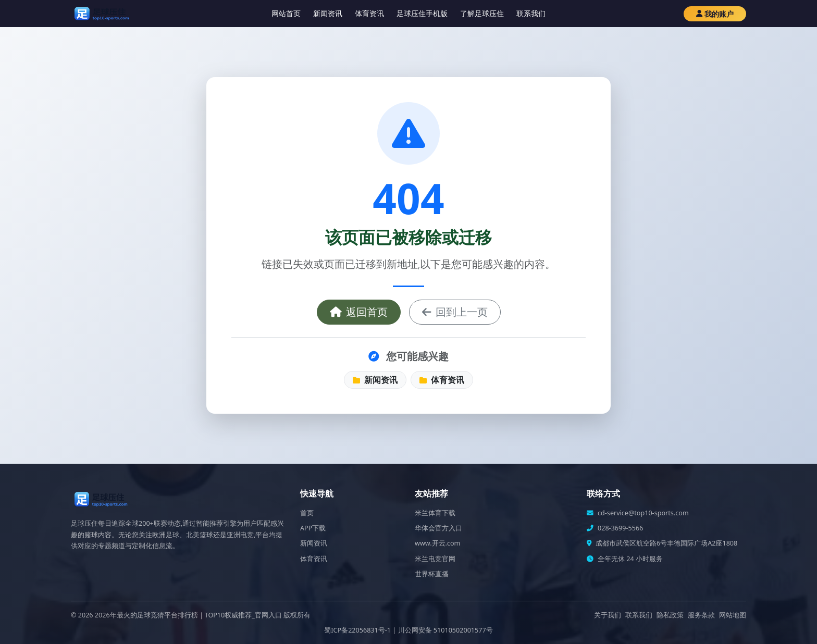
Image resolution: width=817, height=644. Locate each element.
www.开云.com (437, 543)
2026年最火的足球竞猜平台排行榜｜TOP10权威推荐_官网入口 (188, 615)
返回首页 (359, 312)
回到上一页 (455, 312)
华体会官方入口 (438, 528)
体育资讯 (369, 13)
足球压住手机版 (422, 13)
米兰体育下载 (435, 513)
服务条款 (701, 615)
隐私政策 (670, 615)
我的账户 (715, 14)
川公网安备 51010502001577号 (445, 630)
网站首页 (286, 13)
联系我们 (531, 13)
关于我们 (608, 615)
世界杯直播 (432, 574)
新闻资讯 (328, 13)
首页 (307, 513)
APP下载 (313, 528)
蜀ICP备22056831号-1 (357, 630)
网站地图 (733, 615)
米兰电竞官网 (435, 559)
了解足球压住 (482, 13)
